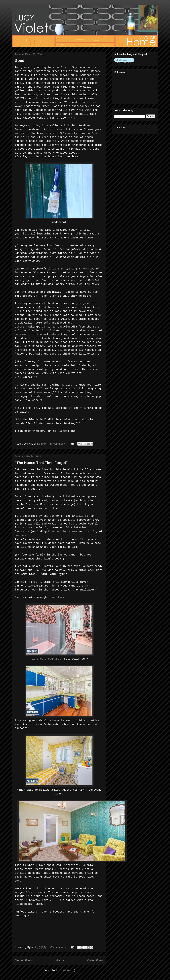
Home (60, 960)
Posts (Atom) (67, 970)
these (38, 392)
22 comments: (58, 947)
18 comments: (58, 444)
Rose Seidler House (63, 532)
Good (20, 61)
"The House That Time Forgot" (41, 463)
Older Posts (95, 960)
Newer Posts (24, 960)
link (36, 889)
